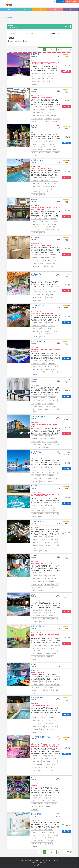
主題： (53, 34)
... (62, 49)
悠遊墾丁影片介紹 (55, 1)
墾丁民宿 (60, 1)
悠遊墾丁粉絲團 (52, 1)
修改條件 (67, 27)
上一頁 (40, 49)
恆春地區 (11, 41)
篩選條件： (12, 38)
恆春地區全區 (18, 41)
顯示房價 (67, 65)
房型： (32, 34)
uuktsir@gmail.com (43, 863)
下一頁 (69, 49)
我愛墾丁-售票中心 (71, 1)
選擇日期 (27, 41)
